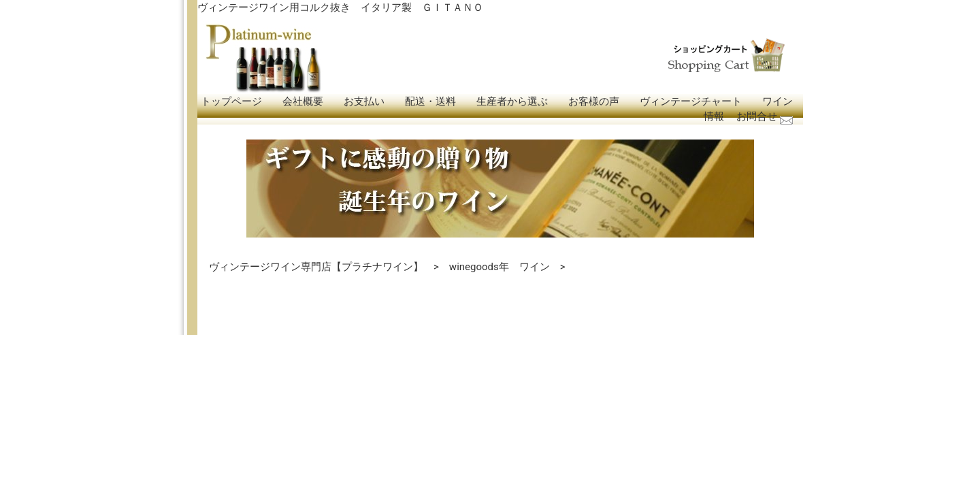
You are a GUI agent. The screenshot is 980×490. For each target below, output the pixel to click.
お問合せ (757, 116)
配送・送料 (430, 101)
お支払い (364, 101)
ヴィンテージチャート (691, 101)
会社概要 (303, 101)
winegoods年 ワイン (500, 267)
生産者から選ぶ (512, 101)
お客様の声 (594, 101)
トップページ (231, 101)
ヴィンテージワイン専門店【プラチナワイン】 (316, 267)
